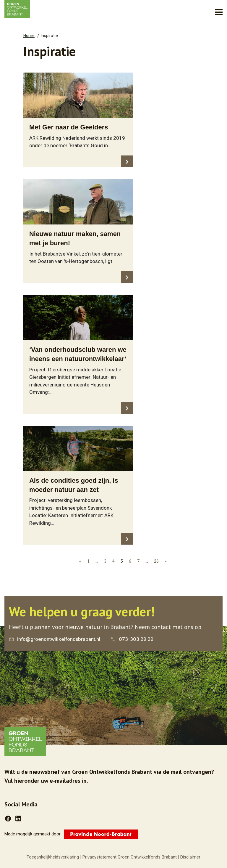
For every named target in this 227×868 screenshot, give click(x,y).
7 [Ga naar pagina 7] (138, 561)
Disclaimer (190, 857)
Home (29, 36)
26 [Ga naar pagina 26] (156, 561)
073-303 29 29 (136, 639)
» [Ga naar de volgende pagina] (166, 561)
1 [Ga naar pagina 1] (88, 561)
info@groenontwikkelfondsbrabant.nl (59, 639)
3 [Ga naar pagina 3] (105, 561)
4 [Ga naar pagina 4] (113, 561)
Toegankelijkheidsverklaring (53, 857)
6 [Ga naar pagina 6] (130, 561)
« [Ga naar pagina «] (80, 561)
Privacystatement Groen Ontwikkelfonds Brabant (130, 857)
